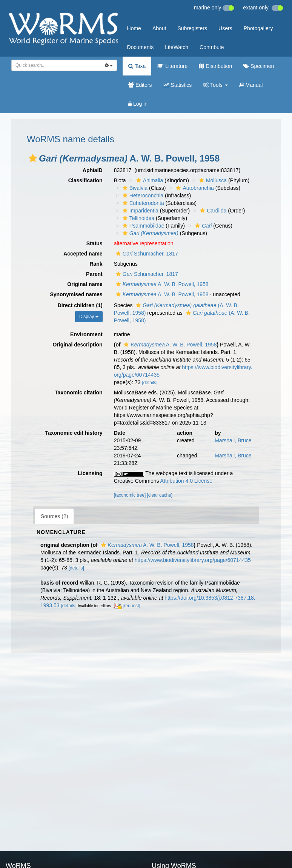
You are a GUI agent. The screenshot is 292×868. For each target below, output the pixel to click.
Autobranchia (194, 188)
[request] (131, 606)
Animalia (149, 180)
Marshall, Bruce (233, 440)
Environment (86, 334)
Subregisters (192, 28)
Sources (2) (54, 516)
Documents (141, 47)
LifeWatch (177, 47)
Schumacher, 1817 (146, 254)
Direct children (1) (80, 305)
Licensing (90, 473)
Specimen (259, 66)
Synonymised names (76, 294)
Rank (96, 264)
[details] (150, 383)
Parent (94, 274)
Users (225, 28)
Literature (172, 66)
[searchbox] (54, 65)
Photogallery (258, 28)
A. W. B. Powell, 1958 (161, 284)
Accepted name (83, 254)
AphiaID (93, 170)
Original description (77, 345)
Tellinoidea (138, 218)
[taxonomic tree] (130, 495)
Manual (251, 85)
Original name (85, 284)
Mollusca (212, 180)
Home (134, 28)
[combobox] (56, 65)
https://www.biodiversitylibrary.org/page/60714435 (193, 560)
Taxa (137, 66)
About (159, 28)
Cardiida (212, 211)
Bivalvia (134, 188)
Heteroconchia (142, 195)
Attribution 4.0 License (187, 481)
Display (89, 317)
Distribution (215, 66)
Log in (138, 104)
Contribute (212, 47)
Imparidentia (140, 211)
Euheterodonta (142, 203)
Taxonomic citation (79, 392)
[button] (33, 158)
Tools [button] (215, 85)
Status (95, 243)
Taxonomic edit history (74, 433)
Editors (140, 85)
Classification (85, 180)
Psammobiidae (143, 226)
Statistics (177, 85)
